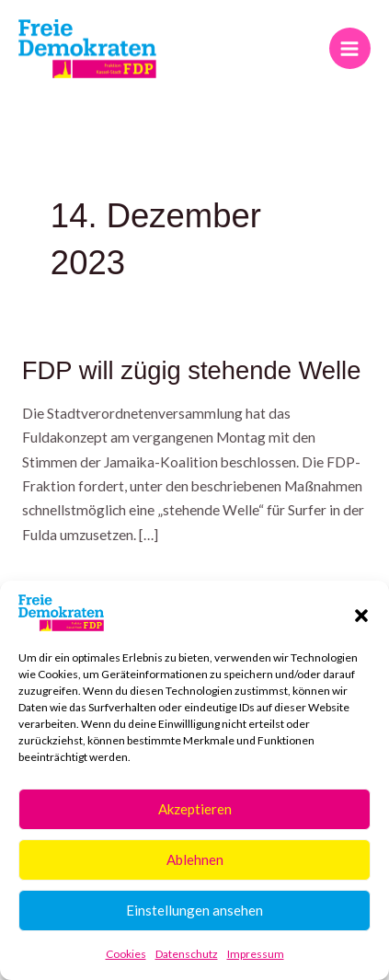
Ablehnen (195, 859)
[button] (361, 613)
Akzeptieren (195, 809)
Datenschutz (187, 954)
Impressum (256, 954)
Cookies (126, 954)
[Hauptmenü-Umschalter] (350, 48)
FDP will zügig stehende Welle (192, 370)
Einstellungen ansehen (194, 910)
